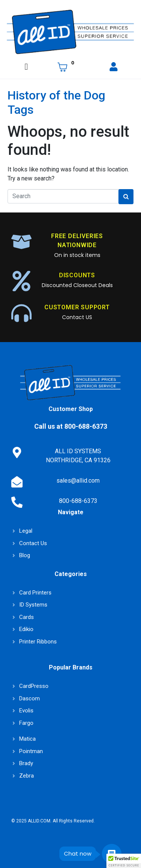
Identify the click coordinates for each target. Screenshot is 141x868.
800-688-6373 (78, 501)
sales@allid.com (78, 481)
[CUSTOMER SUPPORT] (21, 313)
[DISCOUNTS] (21, 281)
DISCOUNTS (77, 275)
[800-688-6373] (17, 502)
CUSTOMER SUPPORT (77, 307)
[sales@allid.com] (17, 482)
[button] (124, 861)
